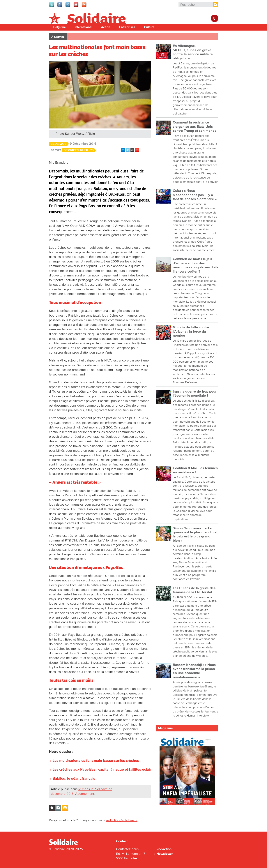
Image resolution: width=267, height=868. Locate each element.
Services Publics (79, 150)
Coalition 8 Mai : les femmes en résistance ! (195, 470)
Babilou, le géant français (74, 779)
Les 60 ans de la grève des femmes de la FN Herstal (194, 590)
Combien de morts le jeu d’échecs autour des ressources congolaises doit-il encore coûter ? (195, 265)
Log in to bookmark (52, 808)
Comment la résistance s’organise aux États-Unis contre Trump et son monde (195, 127)
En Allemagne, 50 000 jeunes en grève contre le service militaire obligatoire (193, 52)
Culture (149, 27)
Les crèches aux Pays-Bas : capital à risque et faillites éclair (102, 770)
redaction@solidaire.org (123, 820)
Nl (215, 19)
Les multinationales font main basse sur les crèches (96, 761)
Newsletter (165, 854)
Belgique (60, 27)
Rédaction (164, 849)
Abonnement (85, 794)
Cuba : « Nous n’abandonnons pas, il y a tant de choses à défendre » (195, 195)
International (83, 27)
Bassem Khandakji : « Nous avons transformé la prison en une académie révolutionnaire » (194, 671)
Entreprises (127, 27)
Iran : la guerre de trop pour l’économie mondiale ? (195, 394)
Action (106, 27)
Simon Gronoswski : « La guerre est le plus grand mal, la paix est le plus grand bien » (196, 534)
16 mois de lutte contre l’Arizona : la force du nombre (191, 331)
